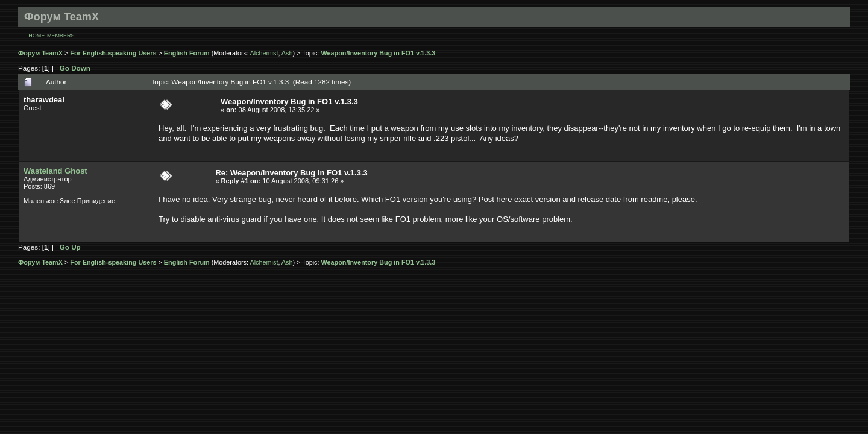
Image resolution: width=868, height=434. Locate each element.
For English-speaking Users (113, 53)
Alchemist (264, 53)
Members (61, 36)
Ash (287, 53)
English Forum (187, 53)
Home (36, 36)
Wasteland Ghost (55, 171)
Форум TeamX (40, 53)
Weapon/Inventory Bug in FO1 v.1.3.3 (379, 53)
